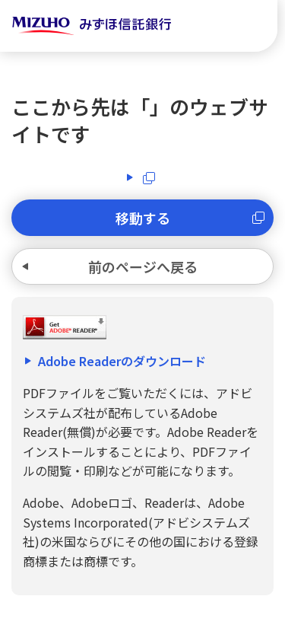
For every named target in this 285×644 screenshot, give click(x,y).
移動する (143, 218)
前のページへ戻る (143, 266)
